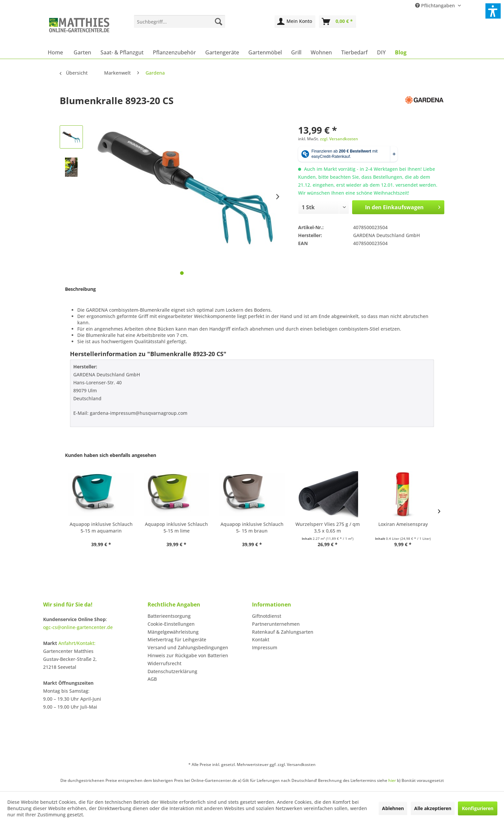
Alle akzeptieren (433, 808)
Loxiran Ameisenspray (403, 524)
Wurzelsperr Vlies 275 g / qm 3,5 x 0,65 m (328, 527)
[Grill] (296, 52)
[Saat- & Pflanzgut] (122, 52)
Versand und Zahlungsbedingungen (188, 647)
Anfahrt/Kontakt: (77, 643)
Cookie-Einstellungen (171, 624)
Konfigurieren (478, 808)
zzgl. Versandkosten (339, 139)
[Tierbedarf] (354, 52)
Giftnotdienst (267, 616)
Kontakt (261, 639)
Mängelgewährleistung (173, 632)
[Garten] (82, 52)
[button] (493, 11)
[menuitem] (180, 22)
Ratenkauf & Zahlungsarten (283, 632)
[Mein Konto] (295, 22)
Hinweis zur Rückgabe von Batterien (188, 655)
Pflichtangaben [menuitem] (436, 5)
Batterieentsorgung (169, 616)
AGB (152, 679)
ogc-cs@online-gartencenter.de (78, 627)
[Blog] (401, 52)
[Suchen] (219, 22)
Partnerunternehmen (276, 624)
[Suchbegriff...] (180, 22)
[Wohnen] (321, 52)
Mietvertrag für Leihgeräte (177, 639)
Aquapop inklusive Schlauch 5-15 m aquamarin (101, 527)
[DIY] (381, 52)
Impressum (265, 647)
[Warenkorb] (338, 22)
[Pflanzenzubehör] (174, 52)
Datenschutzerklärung (172, 671)
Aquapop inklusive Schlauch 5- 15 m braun (252, 527)
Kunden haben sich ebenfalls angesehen (111, 455)
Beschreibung (80, 289)
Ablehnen (393, 808)
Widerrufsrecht (164, 663)
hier (392, 780)
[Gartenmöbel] (265, 52)
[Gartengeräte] (222, 52)
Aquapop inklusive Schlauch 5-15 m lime (176, 527)
